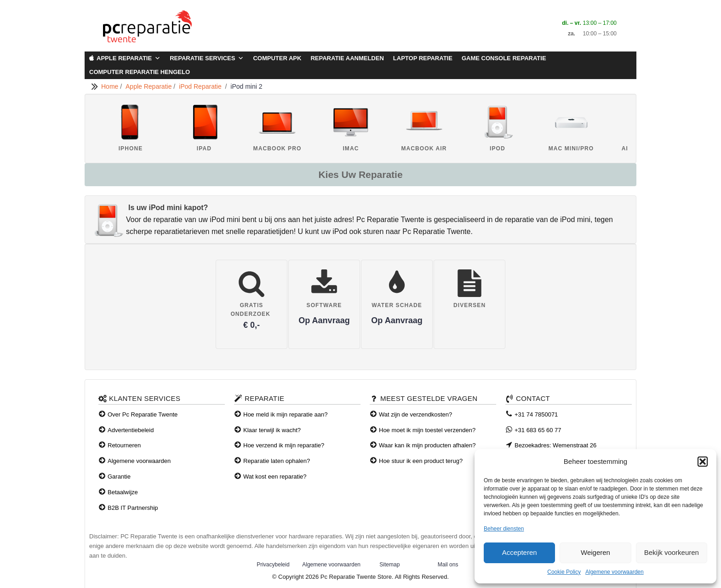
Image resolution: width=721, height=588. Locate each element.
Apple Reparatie (129, 58)
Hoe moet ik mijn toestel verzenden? (427, 430)
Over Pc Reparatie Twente (143, 414)
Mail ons (448, 565)
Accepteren (520, 552)
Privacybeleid (273, 565)
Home (111, 86)
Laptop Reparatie (423, 58)
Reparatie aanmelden (347, 58)
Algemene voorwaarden (615, 572)
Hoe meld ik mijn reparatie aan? (286, 414)
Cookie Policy (564, 572)
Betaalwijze (123, 492)
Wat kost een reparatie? (275, 477)
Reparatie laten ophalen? (277, 461)
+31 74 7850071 (536, 414)
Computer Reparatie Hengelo (140, 72)
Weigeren (595, 552)
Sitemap (389, 565)
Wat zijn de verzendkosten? (415, 414)
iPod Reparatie (202, 86)
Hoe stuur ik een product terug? (421, 461)
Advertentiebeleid (131, 430)
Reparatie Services (207, 58)
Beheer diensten (504, 529)
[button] (703, 462)
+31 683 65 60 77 (538, 430)
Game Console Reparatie (504, 58)
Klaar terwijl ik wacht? (272, 430)
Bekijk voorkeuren (672, 552)
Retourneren (124, 445)
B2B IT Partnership (133, 508)
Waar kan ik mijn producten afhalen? (427, 445)
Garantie (119, 477)
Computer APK (277, 58)
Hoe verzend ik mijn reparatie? (284, 445)
